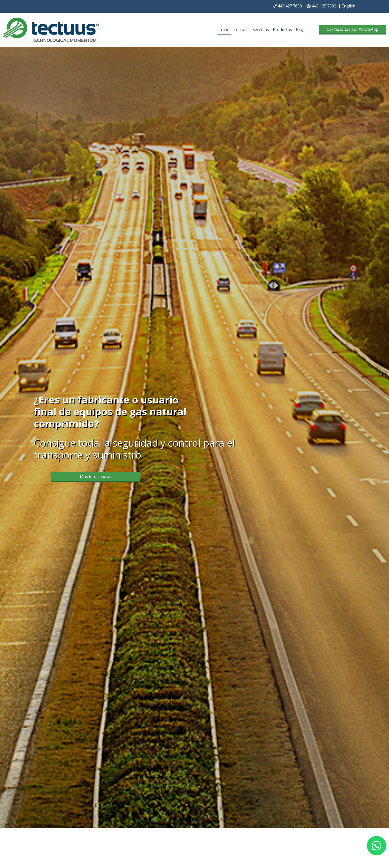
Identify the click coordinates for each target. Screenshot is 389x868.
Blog (300, 30)
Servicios (261, 30)
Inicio (225, 30)
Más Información (96, 476)
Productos (282, 30)
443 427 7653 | (289, 6)
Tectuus (241, 30)
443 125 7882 (322, 6)
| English (347, 6)
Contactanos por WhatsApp (353, 29)
